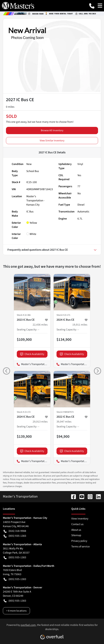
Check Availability (32, 354)
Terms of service (81, 546)
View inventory (80, 519)
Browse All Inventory (52, 130)
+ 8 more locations (16, 611)
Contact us (77, 524)
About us (76, 530)
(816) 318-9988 (15, 531)
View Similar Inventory (52, 141)
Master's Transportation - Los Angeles (32, 364)
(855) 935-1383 (15, 536)
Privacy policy (79, 541)
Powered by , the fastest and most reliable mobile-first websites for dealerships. (52, 630)
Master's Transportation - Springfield (72, 461)
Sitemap (76, 535)
